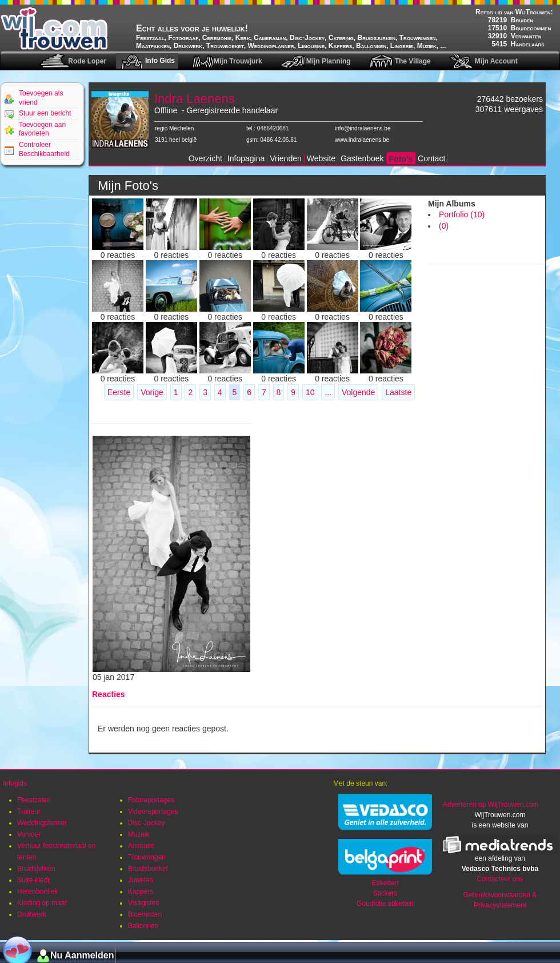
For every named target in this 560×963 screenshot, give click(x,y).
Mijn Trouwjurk (238, 61)
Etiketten (385, 883)
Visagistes (143, 903)
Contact (431, 158)
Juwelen (141, 880)
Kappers (141, 892)
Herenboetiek (37, 892)
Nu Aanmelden (82, 955)
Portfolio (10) (462, 214)
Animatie (141, 846)
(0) (444, 226)
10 (310, 392)
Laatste (398, 392)
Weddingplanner (42, 823)
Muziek (139, 834)
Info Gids (160, 61)
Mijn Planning (329, 61)
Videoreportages (153, 811)
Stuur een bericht (45, 113)
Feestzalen (34, 800)
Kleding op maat (42, 903)
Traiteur (29, 811)
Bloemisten (145, 914)
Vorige (152, 392)
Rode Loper (87, 61)
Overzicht (205, 158)
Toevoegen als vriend (41, 98)
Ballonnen (143, 926)
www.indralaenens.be (362, 140)
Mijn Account (496, 61)
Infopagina (246, 158)
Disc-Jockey (147, 823)
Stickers (385, 893)
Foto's (401, 159)
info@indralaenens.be (363, 128)
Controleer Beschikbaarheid (44, 149)
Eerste (119, 392)
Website (321, 158)
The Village (413, 61)
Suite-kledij (34, 880)
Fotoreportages (151, 800)
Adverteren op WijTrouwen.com (491, 805)
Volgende (358, 392)
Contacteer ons (500, 879)
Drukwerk (32, 914)
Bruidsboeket (148, 869)
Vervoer (29, 834)
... (328, 392)
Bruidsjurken (36, 869)
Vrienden (286, 158)
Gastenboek (362, 158)
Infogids (15, 783)
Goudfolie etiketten (385, 904)
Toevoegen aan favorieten (42, 129)
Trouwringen (147, 857)
